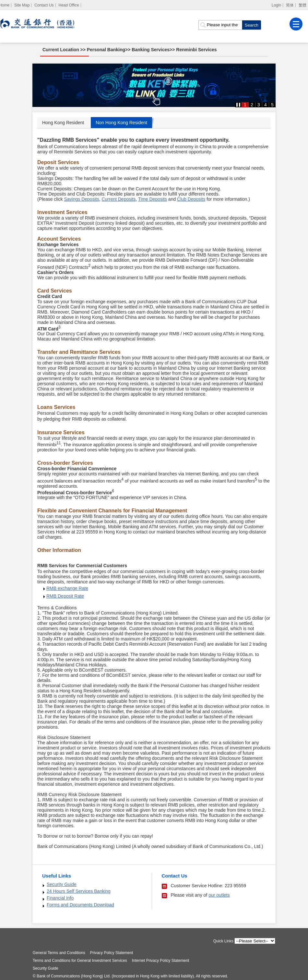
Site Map (22, 5)
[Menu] (296, 24)
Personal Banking (106, 50)
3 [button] (259, 105)
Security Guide (62, 884)
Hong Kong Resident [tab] (63, 123)
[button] (238, 105)
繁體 (302, 5)
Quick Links (222, 941)
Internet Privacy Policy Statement (162, 961)
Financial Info (60, 898)
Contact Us (44, 5)
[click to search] (251, 25)
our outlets (219, 895)
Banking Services (151, 50)
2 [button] (252, 105)
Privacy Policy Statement (113, 953)
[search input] (220, 25)
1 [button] (245, 105)
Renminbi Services (197, 50)
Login (276, 5)
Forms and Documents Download (80, 905)
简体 (290, 5)
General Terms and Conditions (60, 953)
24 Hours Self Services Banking (79, 891)
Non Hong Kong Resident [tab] (121, 123)
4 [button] (266, 105)
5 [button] (272, 105)
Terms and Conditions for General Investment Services (81, 961)
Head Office (69, 5)
